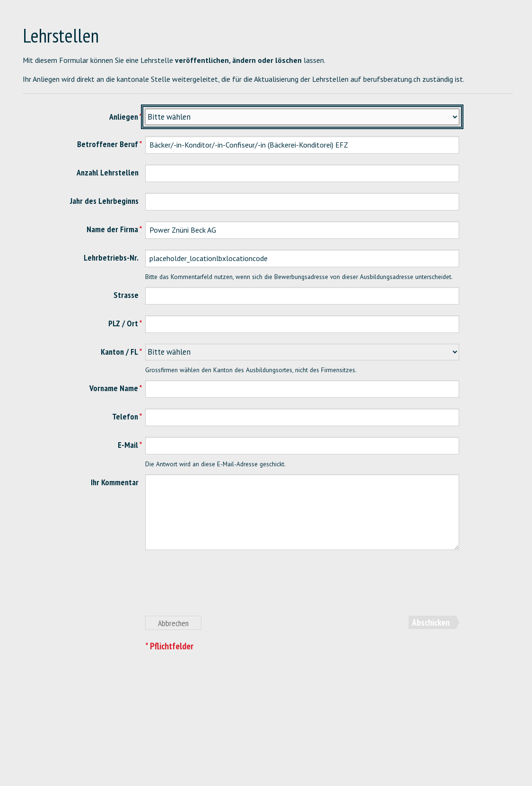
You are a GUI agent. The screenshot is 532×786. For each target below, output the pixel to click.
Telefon (125, 416)
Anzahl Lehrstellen (108, 172)
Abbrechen (173, 623)
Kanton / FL (119, 352)
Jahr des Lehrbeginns (104, 201)
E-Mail (128, 445)
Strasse (126, 295)
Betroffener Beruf (108, 144)
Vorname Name (114, 388)
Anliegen (124, 117)
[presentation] (217, 588)
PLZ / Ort (123, 323)
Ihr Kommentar (115, 482)
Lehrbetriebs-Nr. (111, 258)
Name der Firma (112, 229)
